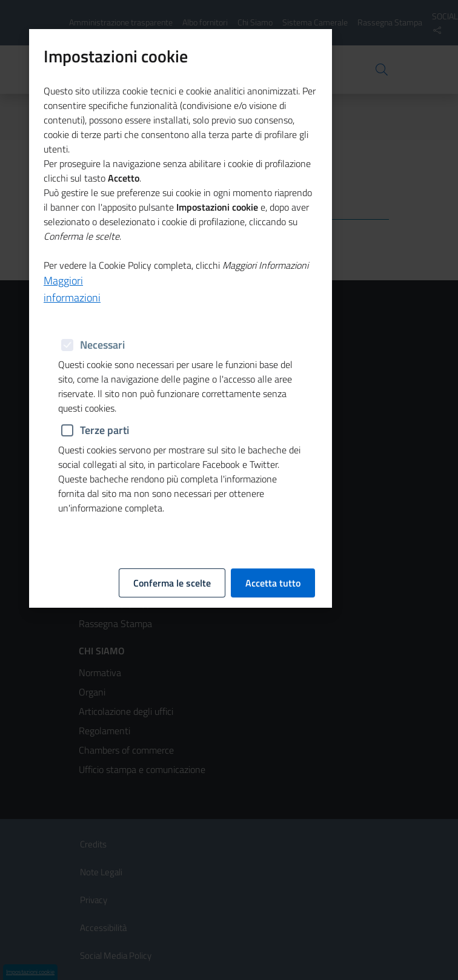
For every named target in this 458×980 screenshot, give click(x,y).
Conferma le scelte (172, 326)
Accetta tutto (273, 326)
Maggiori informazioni (72, 276)
